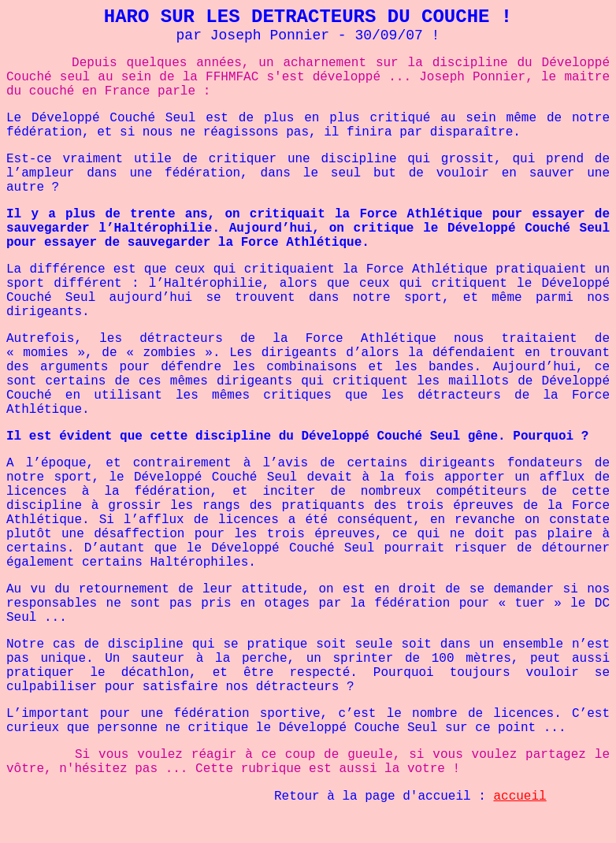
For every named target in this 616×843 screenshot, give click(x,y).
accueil (520, 797)
